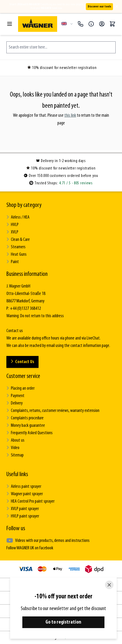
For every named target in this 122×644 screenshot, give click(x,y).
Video (13, 448)
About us (15, 440)
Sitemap (15, 455)
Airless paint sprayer (24, 487)
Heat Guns (16, 254)
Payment (15, 396)
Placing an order (20, 388)
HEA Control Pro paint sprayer (30, 501)
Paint (13, 262)
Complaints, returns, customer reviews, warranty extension (53, 411)
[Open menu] (10, 24)
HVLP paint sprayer (23, 516)
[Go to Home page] (38, 24)
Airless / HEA (18, 217)
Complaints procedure (25, 418)
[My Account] (102, 24)
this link (70, 116)
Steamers (16, 247)
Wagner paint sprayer (25, 494)
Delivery (14, 403)
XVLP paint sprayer (23, 509)
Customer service (23, 376)
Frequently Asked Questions (30, 433)
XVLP (12, 232)
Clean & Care (18, 240)
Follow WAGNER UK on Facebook (30, 548)
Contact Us (22, 362)
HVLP (12, 225)
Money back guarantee (26, 426)
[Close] (109, 585)
